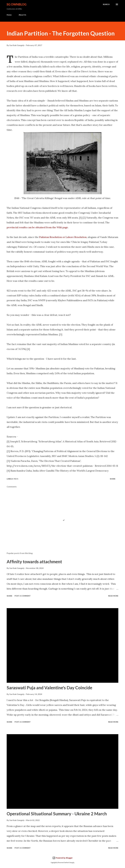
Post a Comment (23, 596)
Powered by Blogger (62, 858)
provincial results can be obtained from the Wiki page (37, 227)
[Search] (106, 4)
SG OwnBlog (17, 4)
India (16, 479)
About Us (22, 15)
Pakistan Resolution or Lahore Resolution (63, 237)
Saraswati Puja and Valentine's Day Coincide (49, 688)
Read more (113, 596)
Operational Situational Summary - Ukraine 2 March (57, 814)
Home (9, 15)
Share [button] (113, 479)
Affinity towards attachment (34, 562)
